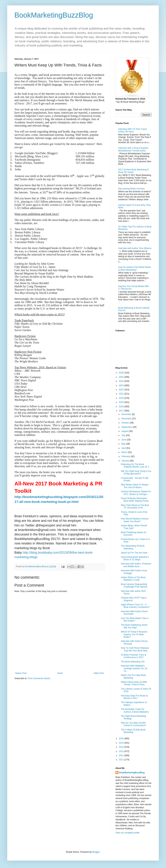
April (124, 448)
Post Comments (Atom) (39, 678)
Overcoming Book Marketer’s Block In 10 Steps (135, 558)
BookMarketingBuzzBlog (54, 15)
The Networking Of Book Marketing (133, 547)
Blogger (96, 852)
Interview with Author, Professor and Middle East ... (136, 565)
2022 (122, 390)
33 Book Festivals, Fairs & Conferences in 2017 (133, 656)
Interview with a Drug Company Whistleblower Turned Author (133, 149)
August (125, 431)
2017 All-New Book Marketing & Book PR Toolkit (133, 171)
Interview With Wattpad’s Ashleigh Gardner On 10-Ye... (134, 668)
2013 (122, 751)
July (124, 435)
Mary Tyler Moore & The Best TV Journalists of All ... (135, 506)
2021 (122, 394)
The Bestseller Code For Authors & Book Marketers (135, 710)
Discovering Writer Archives (131, 189)
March (125, 452)
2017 (122, 411)
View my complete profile (127, 833)
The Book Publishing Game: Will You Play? (134, 626)
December (127, 414)
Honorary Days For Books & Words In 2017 (134, 697)
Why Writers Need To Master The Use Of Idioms (135, 486)
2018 (122, 407)
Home (60, 673)
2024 (122, 381)
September (127, 427)
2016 (122, 739)
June (124, 440)
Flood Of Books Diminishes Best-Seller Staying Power (135, 500)
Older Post (99, 673)
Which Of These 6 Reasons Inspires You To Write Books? (134, 634)
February (126, 456)
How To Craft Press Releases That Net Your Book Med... (135, 649)
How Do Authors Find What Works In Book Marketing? (135, 268)
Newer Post (21, 673)
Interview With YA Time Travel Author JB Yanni (132, 130)
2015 (122, 743)
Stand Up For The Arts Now (134, 553)
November (127, 419)
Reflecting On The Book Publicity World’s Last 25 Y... (136, 466)
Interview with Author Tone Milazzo (135, 248)
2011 (122, 760)
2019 (122, 402)
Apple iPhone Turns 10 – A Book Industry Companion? (135, 606)
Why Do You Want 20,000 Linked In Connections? (134, 724)
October (126, 423)
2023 (122, 385)
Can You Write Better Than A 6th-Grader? (135, 620)
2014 (122, 747)
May (124, 444)
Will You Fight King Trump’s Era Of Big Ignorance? (136, 472)
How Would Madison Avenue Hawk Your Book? (135, 520)
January (126, 461)
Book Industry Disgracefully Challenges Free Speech (134, 586)
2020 (122, 398)
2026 (122, 373)
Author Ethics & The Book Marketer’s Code (133, 579)
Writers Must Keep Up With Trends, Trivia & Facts (134, 683)
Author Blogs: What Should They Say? (134, 527)
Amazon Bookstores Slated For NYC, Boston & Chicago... (136, 493)
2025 (122, 377)
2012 (122, 755)
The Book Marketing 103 (133, 662)
